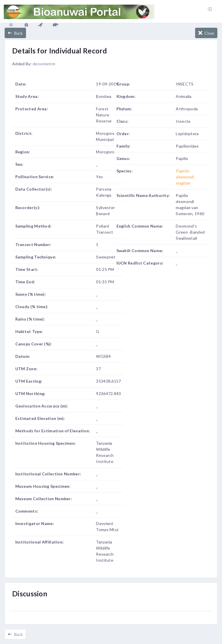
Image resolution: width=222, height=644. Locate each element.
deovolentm (44, 64)
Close (208, 33)
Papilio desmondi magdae (185, 177)
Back (17, 33)
